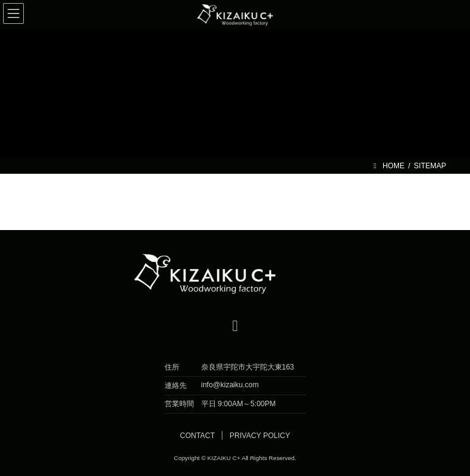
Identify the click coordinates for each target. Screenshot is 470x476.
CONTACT (197, 436)
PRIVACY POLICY (260, 436)
